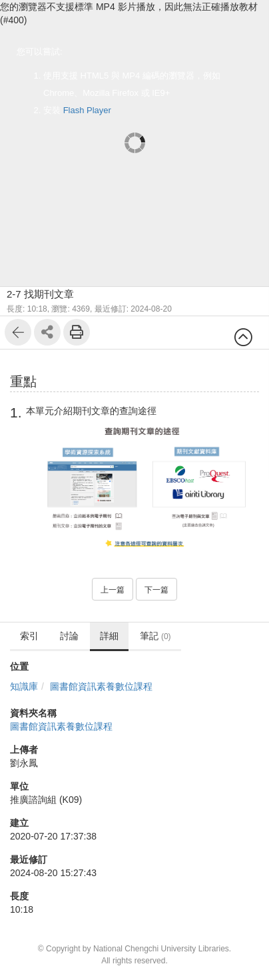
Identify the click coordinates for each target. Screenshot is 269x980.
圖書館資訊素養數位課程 (101, 686)
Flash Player (87, 110)
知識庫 (24, 686)
